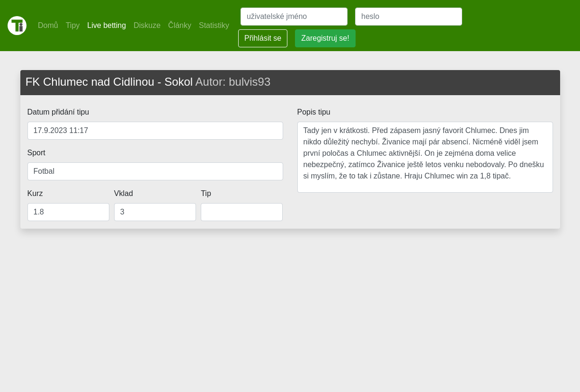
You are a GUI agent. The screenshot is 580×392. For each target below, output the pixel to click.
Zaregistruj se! (325, 38)
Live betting (107, 25)
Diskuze (147, 25)
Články (180, 25)
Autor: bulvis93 (233, 82)
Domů (48, 25)
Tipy (73, 25)
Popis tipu (314, 112)
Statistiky (214, 25)
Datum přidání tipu (58, 112)
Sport (36, 153)
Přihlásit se (263, 38)
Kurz (35, 193)
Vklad (124, 193)
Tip (206, 193)
